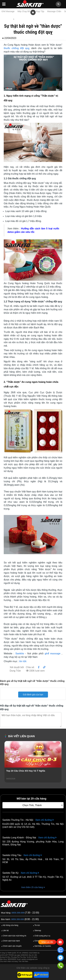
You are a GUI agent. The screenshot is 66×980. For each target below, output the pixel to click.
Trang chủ (7, 19)
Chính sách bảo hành (10, 941)
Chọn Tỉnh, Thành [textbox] (32, 805)
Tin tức (18, 19)
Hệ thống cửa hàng (9, 925)
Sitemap (37, 931)
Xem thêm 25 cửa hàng (33, 887)
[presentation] (7, 766)
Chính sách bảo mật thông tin (13, 936)
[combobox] (33, 805)
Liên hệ (5, 931)
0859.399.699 (18, 913)
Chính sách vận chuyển (11, 946)
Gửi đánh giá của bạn (33, 695)
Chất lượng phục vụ (41, 936)
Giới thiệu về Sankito (42, 946)
